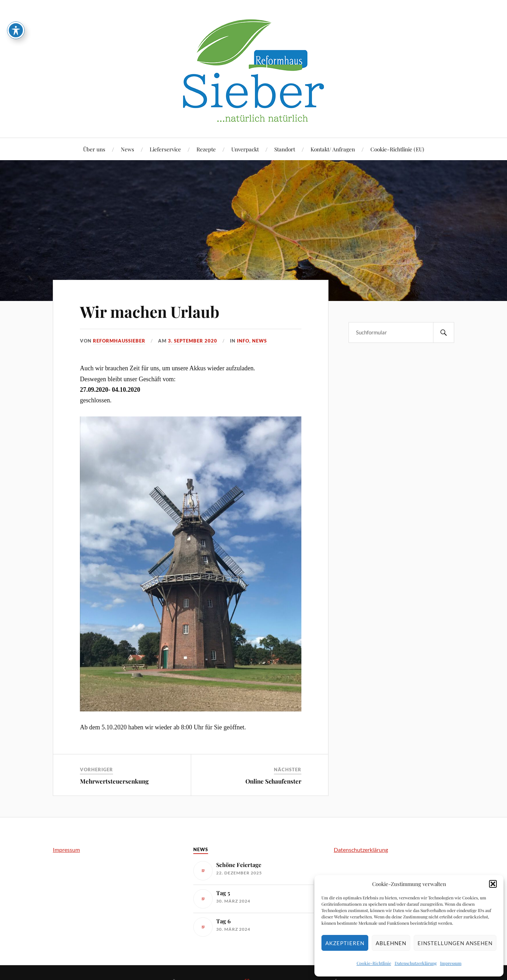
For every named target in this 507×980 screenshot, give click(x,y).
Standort (285, 149)
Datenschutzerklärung (416, 963)
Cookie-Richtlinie (374, 963)
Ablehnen (391, 943)
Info (243, 341)
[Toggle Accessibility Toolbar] (16, 17)
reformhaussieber (119, 341)
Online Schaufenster (273, 781)
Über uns (94, 149)
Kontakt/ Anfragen (333, 149)
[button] (493, 884)
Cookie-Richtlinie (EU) (397, 149)
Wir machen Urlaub (150, 311)
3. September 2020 (193, 341)
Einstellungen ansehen (455, 943)
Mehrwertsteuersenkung (114, 781)
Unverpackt (245, 149)
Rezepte (206, 149)
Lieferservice (165, 149)
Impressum (451, 963)
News (127, 149)
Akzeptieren (345, 943)
